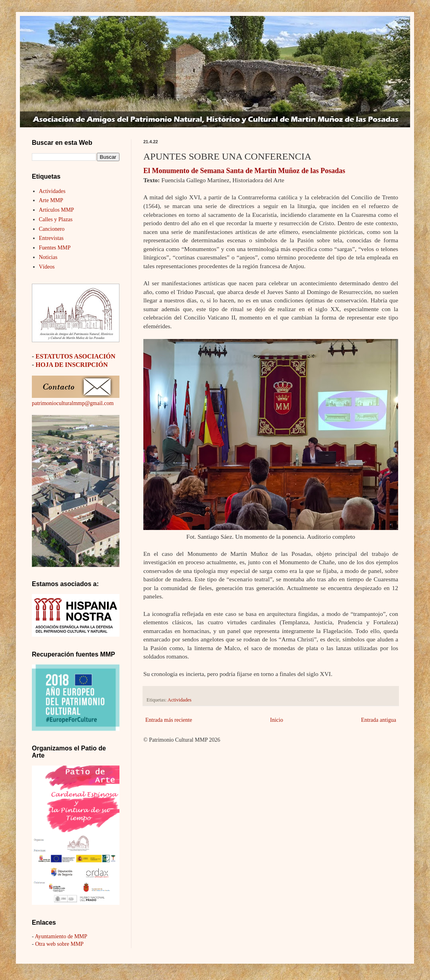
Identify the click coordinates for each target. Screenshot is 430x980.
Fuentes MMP (55, 248)
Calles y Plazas (56, 219)
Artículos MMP (57, 210)
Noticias (48, 257)
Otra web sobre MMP (59, 944)
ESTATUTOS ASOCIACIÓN (75, 356)
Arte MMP (51, 200)
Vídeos (47, 267)
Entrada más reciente (169, 720)
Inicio (277, 720)
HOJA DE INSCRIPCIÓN (71, 365)
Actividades (180, 700)
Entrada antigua (379, 720)
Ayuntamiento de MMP (61, 936)
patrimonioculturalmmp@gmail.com (73, 403)
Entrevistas (51, 238)
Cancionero (52, 229)
